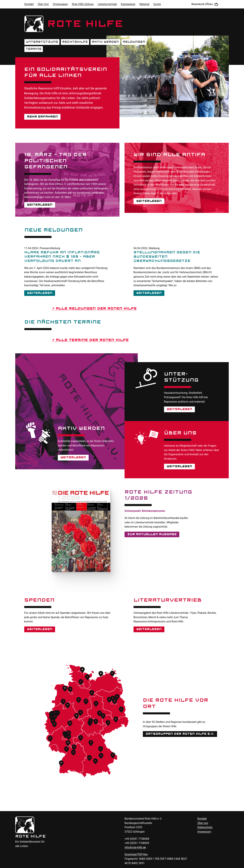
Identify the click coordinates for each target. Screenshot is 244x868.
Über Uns (43, 4)
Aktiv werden (105, 42)
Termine (34, 49)
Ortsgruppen (60, 4)
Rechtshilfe (75, 42)
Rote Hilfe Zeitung (83, 4)
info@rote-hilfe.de (135, 847)
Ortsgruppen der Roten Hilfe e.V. (180, 734)
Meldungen (134, 42)
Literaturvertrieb (107, 4)
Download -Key (136, 854)
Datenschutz (205, 827)
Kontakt (29, 4)
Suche (157, 4)
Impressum (204, 832)
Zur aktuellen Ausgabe (152, 534)
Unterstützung (42, 42)
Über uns (203, 823)
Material (144, 4)
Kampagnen (128, 4)
